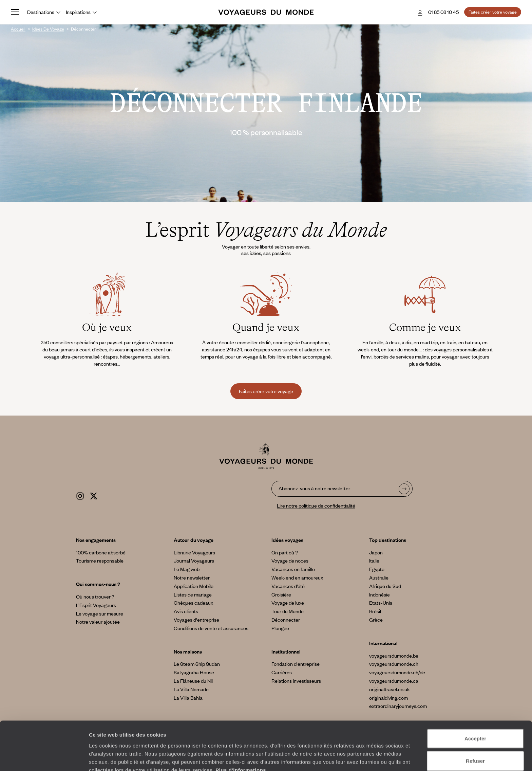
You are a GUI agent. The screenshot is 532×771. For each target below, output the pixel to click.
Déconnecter (286, 620)
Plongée (280, 628)
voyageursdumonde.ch (394, 664)
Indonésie (379, 594)
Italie (374, 561)
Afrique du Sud (385, 586)
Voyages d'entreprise (196, 620)
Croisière (281, 594)
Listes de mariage (193, 594)
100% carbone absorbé (101, 552)
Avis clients (186, 611)
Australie (379, 577)
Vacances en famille (293, 569)
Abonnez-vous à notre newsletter (314, 488)
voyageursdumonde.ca (394, 681)
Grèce (376, 620)
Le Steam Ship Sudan (197, 664)
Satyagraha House (194, 672)
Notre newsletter (192, 577)
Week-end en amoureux (297, 577)
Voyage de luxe (288, 603)
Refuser (475, 727)
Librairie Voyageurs (194, 552)
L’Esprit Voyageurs (96, 605)
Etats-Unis (381, 603)
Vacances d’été (288, 586)
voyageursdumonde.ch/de (397, 672)
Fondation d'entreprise (296, 664)
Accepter (475, 704)
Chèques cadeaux (193, 603)
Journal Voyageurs (194, 561)
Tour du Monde (288, 611)
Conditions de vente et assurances (211, 628)
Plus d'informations (241, 736)
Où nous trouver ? (95, 596)
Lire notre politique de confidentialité (316, 506)
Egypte (377, 569)
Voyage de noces (290, 561)
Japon (376, 552)
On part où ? (285, 552)
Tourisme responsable (100, 561)
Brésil (375, 611)
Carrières (282, 672)
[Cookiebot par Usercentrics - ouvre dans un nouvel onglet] (44, 758)
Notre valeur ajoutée (98, 622)
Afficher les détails (374, 758)
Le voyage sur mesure (100, 613)
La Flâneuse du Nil (193, 681)
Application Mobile (194, 586)
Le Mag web (187, 569)
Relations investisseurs (296, 681)
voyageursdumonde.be (394, 656)
